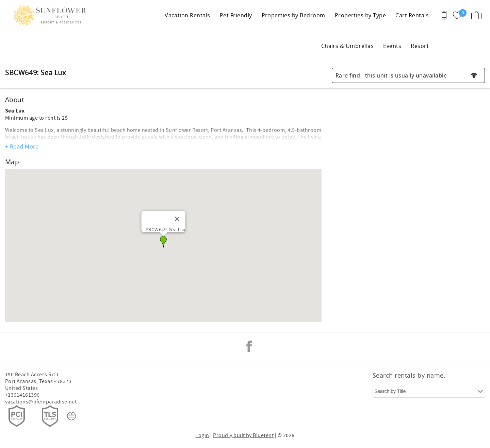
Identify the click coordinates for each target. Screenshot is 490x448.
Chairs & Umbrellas (348, 46)
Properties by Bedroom (293, 15)
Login (202, 435)
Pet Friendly (236, 15)
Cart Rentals (412, 15)
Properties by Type (361, 15)
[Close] (177, 219)
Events (392, 46)
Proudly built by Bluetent (243, 435)
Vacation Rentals (187, 15)
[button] (163, 242)
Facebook (249, 346)
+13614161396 (22, 395)
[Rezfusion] (71, 416)
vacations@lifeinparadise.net (41, 402)
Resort (420, 46)
